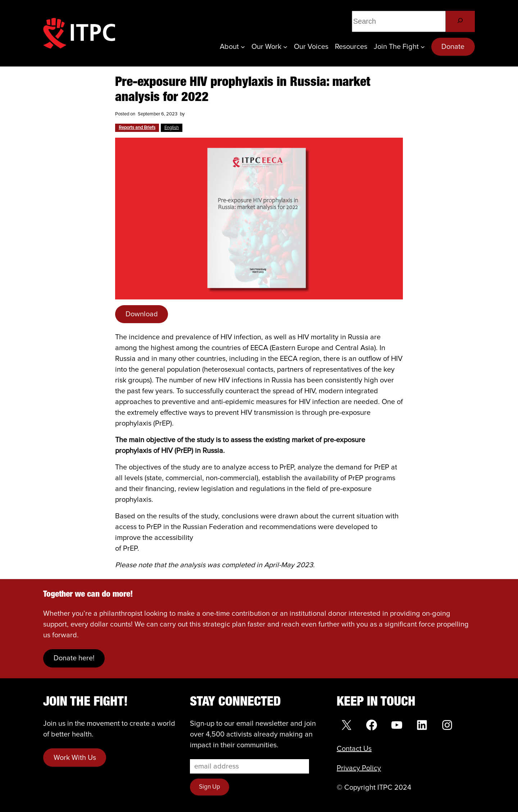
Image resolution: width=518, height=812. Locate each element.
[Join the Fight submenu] (423, 47)
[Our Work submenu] (285, 47)
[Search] (460, 21)
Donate (453, 47)
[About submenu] (243, 47)
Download (142, 314)
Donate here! (74, 658)
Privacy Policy (359, 768)
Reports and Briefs (137, 128)
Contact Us (354, 749)
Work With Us (75, 758)
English (172, 128)
